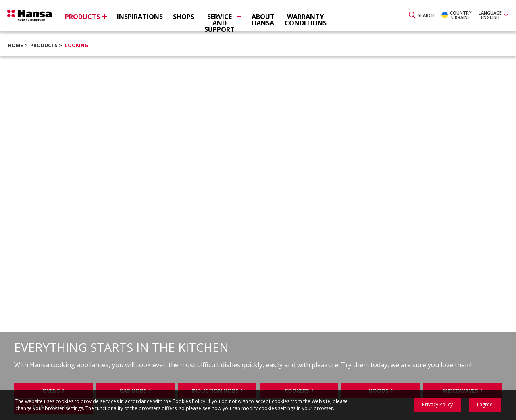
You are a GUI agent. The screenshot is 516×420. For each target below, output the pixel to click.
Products (44, 45)
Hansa (34, 17)
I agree (485, 404)
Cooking (76, 45)
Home (16, 45)
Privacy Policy (437, 404)
